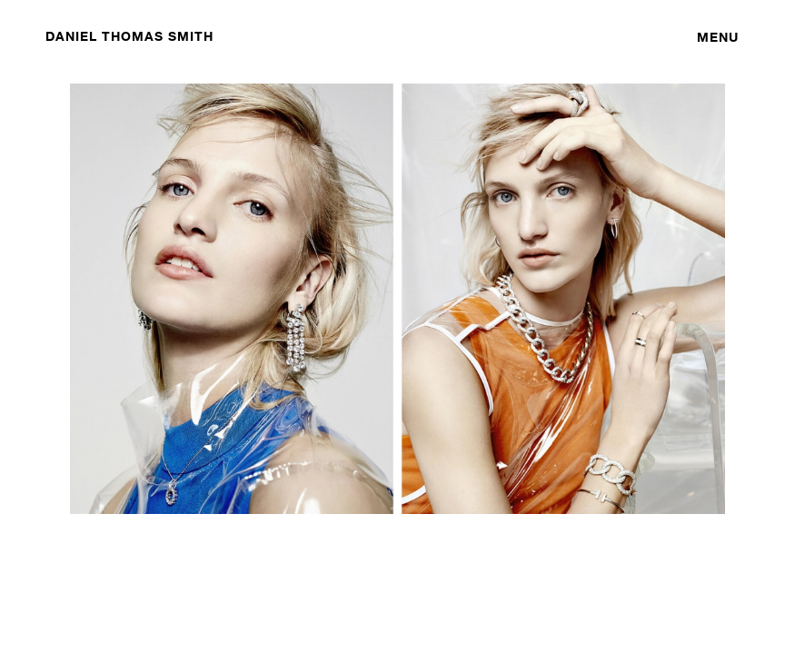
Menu (718, 37)
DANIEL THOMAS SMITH (129, 36)
